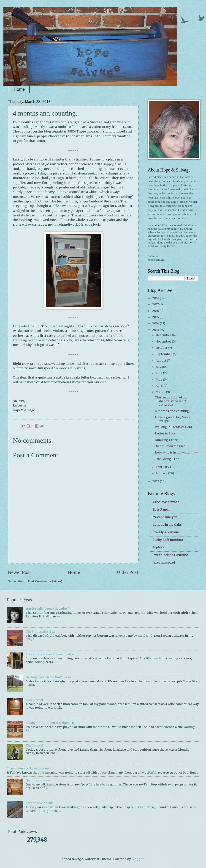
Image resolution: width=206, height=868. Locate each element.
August (161, 361)
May (159, 380)
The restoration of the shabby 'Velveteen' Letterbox (171, 401)
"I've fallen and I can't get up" (28, 768)
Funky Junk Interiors (168, 540)
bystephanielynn (165, 517)
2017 (156, 304)
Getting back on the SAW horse (48, 677)
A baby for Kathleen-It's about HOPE (53, 723)
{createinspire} (164, 563)
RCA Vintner (35, 700)
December (164, 335)
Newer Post (20, 572)
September (164, 354)
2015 (156, 317)
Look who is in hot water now (176, 452)
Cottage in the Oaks (167, 525)
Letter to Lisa (165, 433)
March (161, 392)
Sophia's (159, 547)
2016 (156, 311)
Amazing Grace (166, 440)
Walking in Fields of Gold (173, 427)
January (162, 473)
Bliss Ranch (161, 510)
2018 (156, 298)
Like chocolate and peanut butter (50, 654)
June (159, 373)
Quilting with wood (40, 780)
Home (19, 89)
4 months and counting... (173, 411)
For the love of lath (39, 803)
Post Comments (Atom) (45, 581)
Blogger (138, 859)
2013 (156, 330)
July (159, 367)
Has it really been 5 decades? (47, 609)
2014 (156, 323)
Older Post (128, 572)
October (162, 348)
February (163, 467)
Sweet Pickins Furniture (170, 555)
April (160, 386)
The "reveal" (35, 745)
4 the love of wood (166, 502)
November (164, 341)
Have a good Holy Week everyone (173, 419)
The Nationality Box (40, 632)
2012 (156, 481)
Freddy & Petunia (166, 532)
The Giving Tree (167, 459)
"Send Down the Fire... (171, 446)
